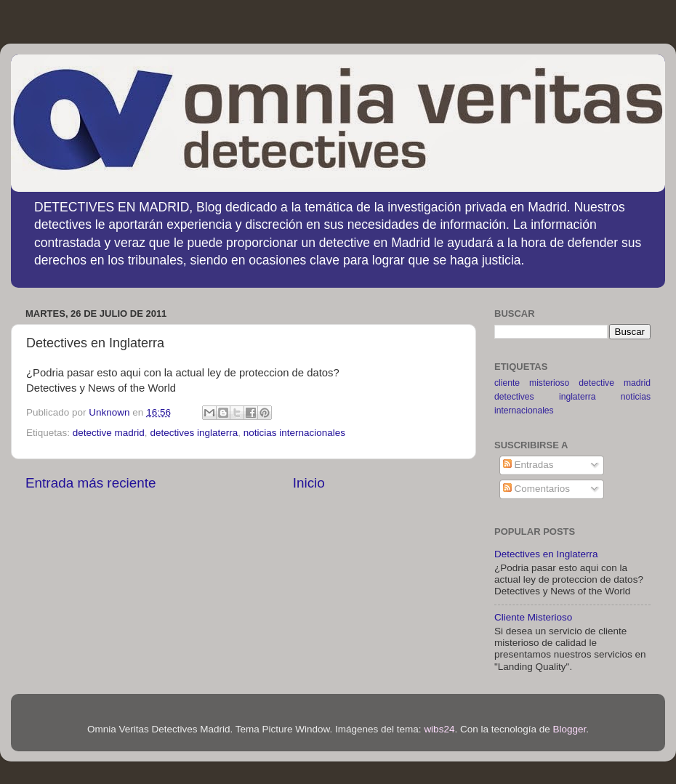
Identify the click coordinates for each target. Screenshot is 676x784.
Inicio (309, 483)
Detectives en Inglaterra (546, 554)
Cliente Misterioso (533, 617)
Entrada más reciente (91, 483)
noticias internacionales (294, 433)
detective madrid (109, 433)
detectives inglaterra (194, 433)
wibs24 (439, 729)
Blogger (570, 729)
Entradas (528, 465)
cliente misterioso (532, 383)
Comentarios (536, 489)
